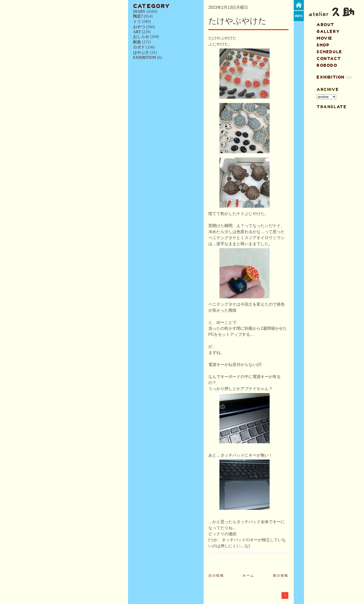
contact (329, 59)
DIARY (139, 11)
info (299, 16)
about (325, 25)
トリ (137, 21)
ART (137, 32)
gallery (328, 31)
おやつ (139, 27)
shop (323, 45)
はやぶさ (141, 52)
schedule (329, 52)
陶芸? (138, 16)
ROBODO (327, 65)
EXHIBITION (145, 57)
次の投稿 (216, 575)
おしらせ (141, 37)
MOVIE (324, 38)
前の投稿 (281, 575)
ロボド (139, 47)
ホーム (248, 575)
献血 (137, 42)
